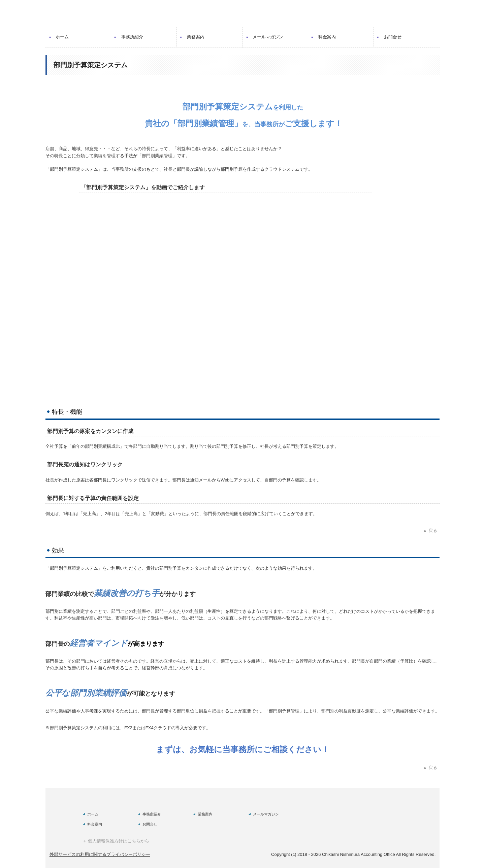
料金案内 (327, 37)
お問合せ (393, 37)
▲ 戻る (431, 530)
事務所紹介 (132, 37)
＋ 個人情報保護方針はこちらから (116, 841)
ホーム (62, 37)
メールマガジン (268, 37)
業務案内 (196, 37)
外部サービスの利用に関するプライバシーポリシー (100, 854)
